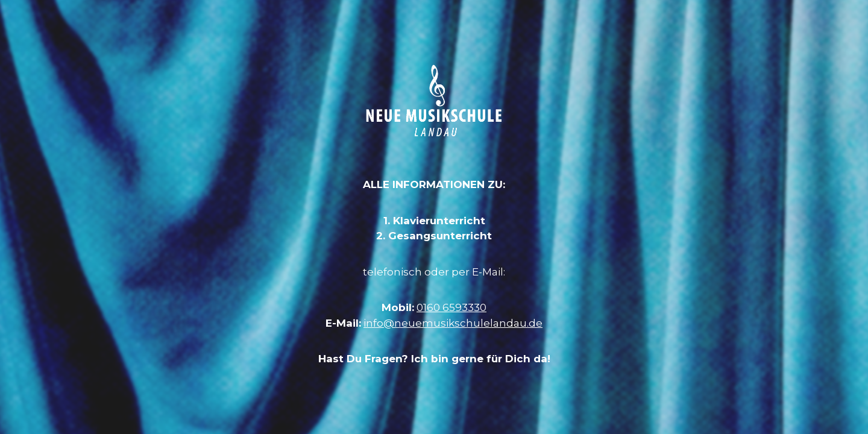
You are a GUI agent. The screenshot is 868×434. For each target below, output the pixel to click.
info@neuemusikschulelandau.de (453, 323)
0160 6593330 (451, 307)
